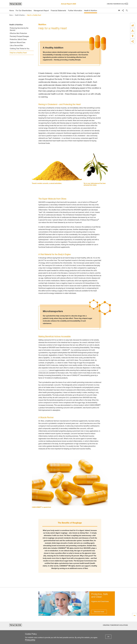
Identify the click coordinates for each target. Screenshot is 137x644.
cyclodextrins (43, 371)
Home (11, 15)
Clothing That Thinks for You (20, 49)
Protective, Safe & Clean (18, 40)
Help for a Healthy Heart (18, 53)
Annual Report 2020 (68, 4)
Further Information (75, 11)
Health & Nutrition (91, 11)
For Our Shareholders (24, 11)
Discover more (99, 612)
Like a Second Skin (16, 46)
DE (119, 11)
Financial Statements (58, 11)
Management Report (41, 11)
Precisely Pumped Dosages (19, 37)
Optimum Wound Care (18, 43)
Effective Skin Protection (18, 34)
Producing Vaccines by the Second (19, 29)
